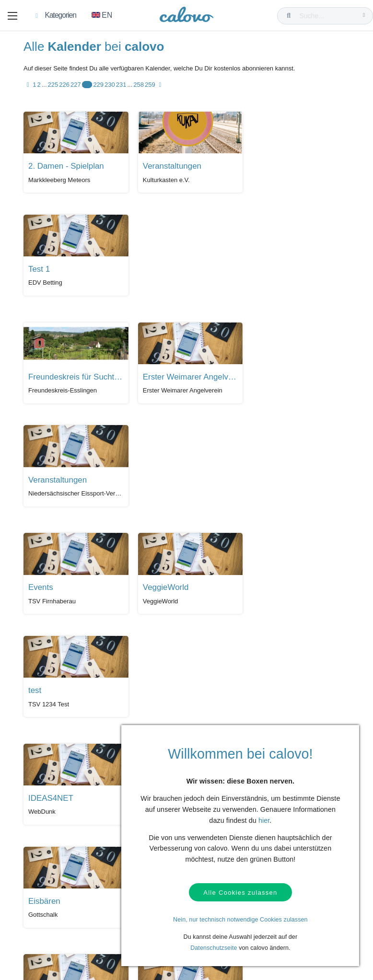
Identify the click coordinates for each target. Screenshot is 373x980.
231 (121, 86)
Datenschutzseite (214, 948)
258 (139, 86)
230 (110, 86)
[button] (12, 16)
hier (264, 820)
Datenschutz (44, 837)
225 (53, 86)
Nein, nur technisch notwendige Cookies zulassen (240, 920)
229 (98, 86)
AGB (34, 852)
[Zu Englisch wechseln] (102, 16)
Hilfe (34, 807)
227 (76, 86)
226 (64, 86)
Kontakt (38, 822)
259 (150, 86)
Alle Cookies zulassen (240, 893)
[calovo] (186, 17)
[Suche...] (327, 16)
